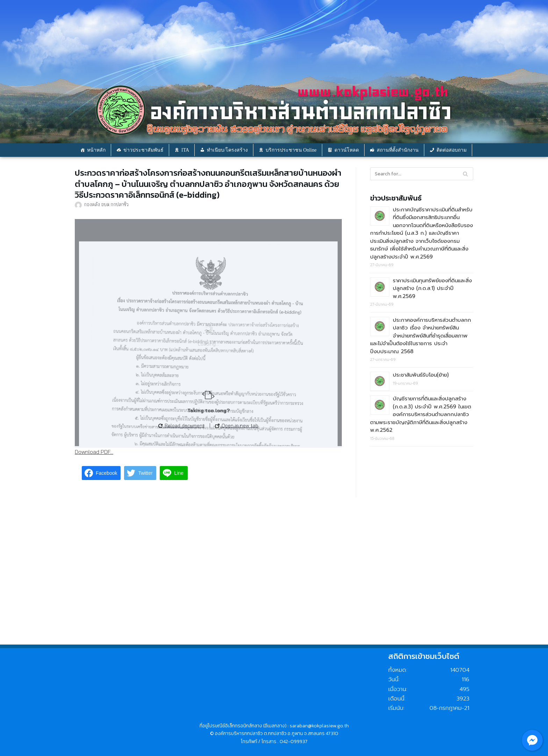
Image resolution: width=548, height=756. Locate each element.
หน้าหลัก (96, 150)
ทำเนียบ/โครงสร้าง (227, 150)
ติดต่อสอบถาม (452, 150)
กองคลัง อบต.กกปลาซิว (106, 204)
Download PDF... (94, 452)
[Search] (465, 174)
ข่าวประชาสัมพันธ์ (143, 150)
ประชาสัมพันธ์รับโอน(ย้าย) (421, 375)
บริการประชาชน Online (291, 150)
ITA (185, 150)
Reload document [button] (181, 426)
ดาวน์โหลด (347, 150)
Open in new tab (237, 426)
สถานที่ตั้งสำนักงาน (398, 150)
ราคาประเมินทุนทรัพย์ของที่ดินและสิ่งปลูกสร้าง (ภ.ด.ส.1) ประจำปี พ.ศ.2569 (432, 288)
